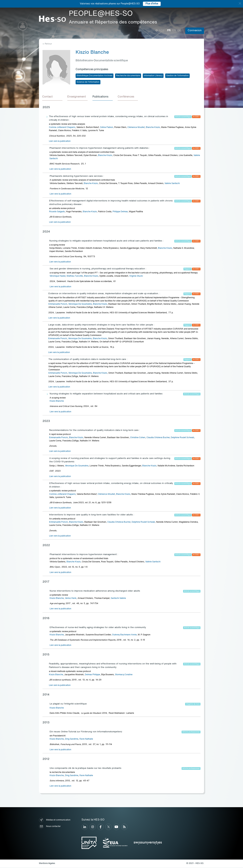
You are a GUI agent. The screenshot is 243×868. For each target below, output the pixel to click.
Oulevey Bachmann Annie (124, 635)
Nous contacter (50, 827)
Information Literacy (153, 76)
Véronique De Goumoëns (80, 305)
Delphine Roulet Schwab (182, 438)
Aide (160, 31)
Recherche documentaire (128, 76)
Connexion (195, 31)
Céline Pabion (106, 128)
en (174, 31)
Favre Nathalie (86, 740)
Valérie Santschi (172, 184)
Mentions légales (47, 864)
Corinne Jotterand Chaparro (62, 128)
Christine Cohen (138, 438)
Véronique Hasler (58, 277)
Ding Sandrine (72, 740)
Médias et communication (55, 821)
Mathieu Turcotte (75, 277)
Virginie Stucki (136, 277)
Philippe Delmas (120, 212)
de (179, 31)
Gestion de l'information (177, 76)
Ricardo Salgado (57, 212)
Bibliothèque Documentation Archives (94, 76)
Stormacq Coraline (124, 675)
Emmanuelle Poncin (58, 305)
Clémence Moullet (136, 128)
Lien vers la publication (60, 142)
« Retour (47, 44)
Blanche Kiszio (153, 128)
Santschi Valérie (118, 599)
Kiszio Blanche (57, 402)
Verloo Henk (71, 599)
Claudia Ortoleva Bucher (158, 438)
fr (169, 31)
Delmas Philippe (92, 675)
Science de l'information (88, 82)
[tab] (53, 97)
